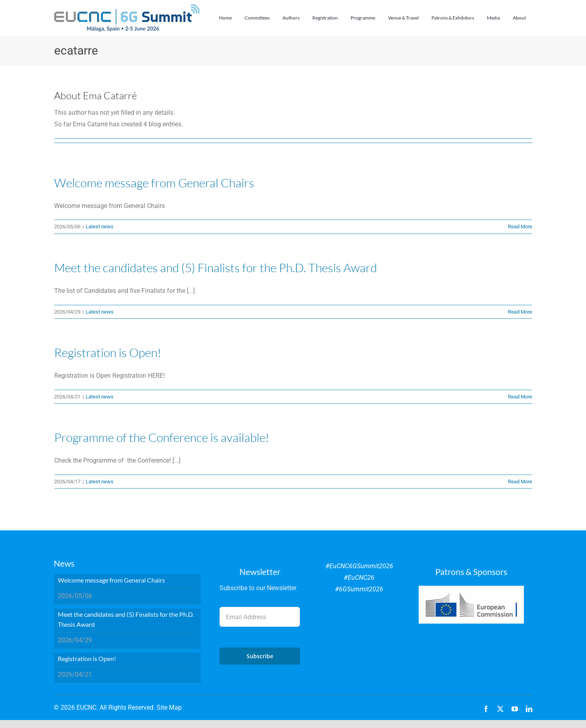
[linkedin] (529, 709)
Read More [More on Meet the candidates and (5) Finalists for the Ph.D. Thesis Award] (520, 312)
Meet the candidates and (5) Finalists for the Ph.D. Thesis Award (216, 268)
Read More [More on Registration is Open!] (520, 397)
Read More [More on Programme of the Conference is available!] (520, 482)
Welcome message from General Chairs (154, 183)
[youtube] (515, 709)
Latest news (100, 227)
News (64, 563)
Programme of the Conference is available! (162, 437)
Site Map (169, 707)
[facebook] (486, 709)
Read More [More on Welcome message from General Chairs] (520, 227)
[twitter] (500, 709)
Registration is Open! (108, 352)
